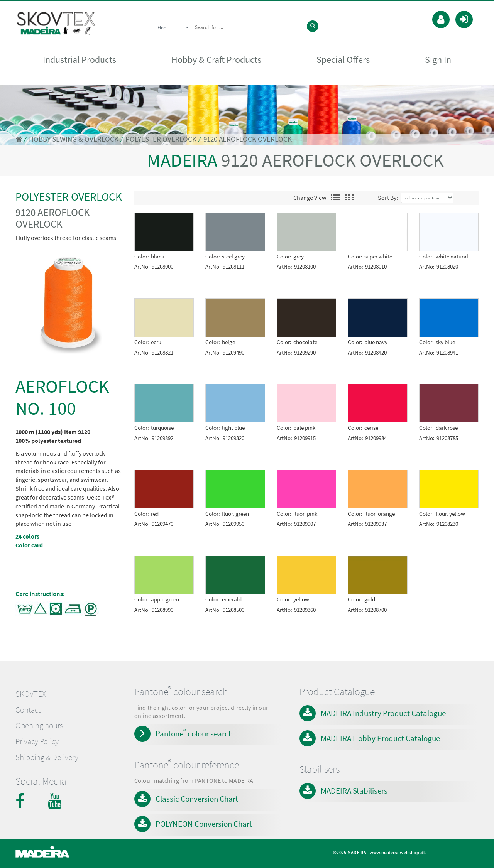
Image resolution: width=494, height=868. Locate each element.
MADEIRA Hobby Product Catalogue (380, 738)
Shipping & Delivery (47, 757)
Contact (28, 710)
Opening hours (39, 726)
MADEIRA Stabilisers (354, 791)
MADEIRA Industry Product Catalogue (383, 713)
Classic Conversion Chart (197, 799)
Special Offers (343, 60)
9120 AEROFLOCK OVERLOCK (248, 139)
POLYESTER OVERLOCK (161, 139)
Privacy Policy (37, 741)
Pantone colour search (194, 733)
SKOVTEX (31, 694)
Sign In (438, 60)
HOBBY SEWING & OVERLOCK (74, 139)
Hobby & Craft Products (216, 60)
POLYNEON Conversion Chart (204, 824)
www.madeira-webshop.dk (398, 852)
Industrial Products (80, 60)
